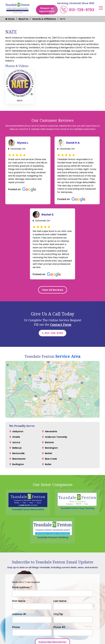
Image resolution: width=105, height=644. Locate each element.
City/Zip (58, 614)
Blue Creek (51, 459)
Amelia (16, 437)
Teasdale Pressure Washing (53, 537)
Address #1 (19, 614)
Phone (16, 627)
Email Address (22, 587)
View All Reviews (53, 290)
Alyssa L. (23, 143)
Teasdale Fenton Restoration (28, 509)
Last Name (60, 601)
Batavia (49, 442)
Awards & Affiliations (44, 19)
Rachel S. (48, 215)
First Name (19, 601)
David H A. (73, 143)
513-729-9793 (82, 10)
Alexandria (51, 431)
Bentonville (18, 453)
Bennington (51, 448)
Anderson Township (56, 437)
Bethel (48, 453)
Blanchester (19, 459)
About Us (23, 19)
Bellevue (17, 448)
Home (10, 19)
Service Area (68, 356)
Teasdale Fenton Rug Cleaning (77, 508)
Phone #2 (59, 627)
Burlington (18, 464)
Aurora (16, 442)
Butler (48, 464)
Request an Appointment (49, 10)
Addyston (18, 431)
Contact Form (61, 324)
